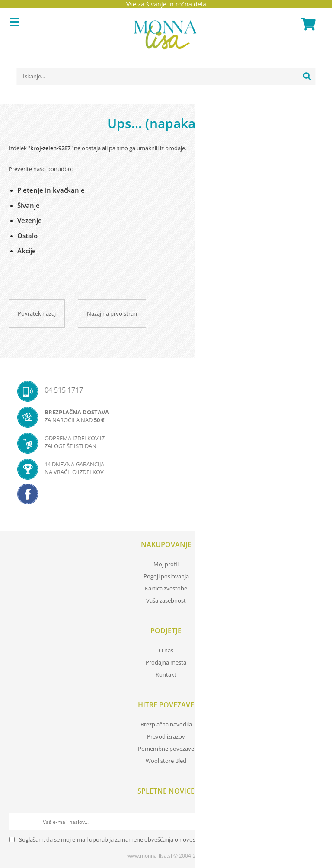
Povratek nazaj (37, 313)
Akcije (27, 251)
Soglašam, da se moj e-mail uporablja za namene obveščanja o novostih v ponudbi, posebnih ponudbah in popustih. (168, 839)
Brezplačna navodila (166, 724)
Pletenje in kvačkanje (51, 190)
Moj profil (166, 564)
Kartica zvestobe (166, 588)
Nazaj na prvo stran (112, 313)
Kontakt (166, 674)
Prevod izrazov (166, 736)
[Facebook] (166, 497)
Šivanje (29, 205)
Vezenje (30, 220)
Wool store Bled (166, 761)
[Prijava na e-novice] (316, 822)
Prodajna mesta (166, 662)
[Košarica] (307, 24)
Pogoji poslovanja (166, 576)
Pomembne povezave (166, 749)
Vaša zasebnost (166, 600)
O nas (166, 650)
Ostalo (27, 236)
